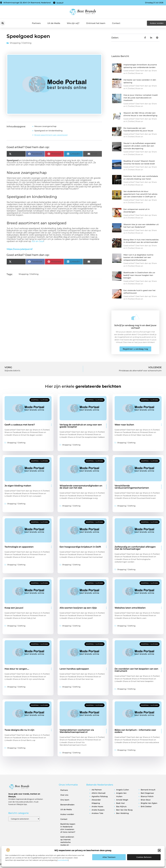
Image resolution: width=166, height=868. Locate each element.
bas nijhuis (121, 806)
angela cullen (123, 790)
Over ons (64, 795)
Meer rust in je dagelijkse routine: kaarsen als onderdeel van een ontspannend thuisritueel (138, 257)
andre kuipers (98, 810)
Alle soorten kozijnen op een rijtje (78, 608)
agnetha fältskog (100, 796)
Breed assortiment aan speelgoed (51, 135)
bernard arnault (148, 790)
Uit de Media (54, 23)
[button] (159, 850)
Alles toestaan (109, 857)
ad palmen (97, 790)
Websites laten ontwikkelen (130, 608)
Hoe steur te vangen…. (17, 669)
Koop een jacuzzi (14, 608)
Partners (36, 23)
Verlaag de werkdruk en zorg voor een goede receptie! (81, 426)
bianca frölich (147, 796)
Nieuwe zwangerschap (45, 126)
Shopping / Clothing (21, 43)
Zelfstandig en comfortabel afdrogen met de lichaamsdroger (135, 548)
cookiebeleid (63, 860)
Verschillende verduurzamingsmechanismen (132, 487)
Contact (116, 23)
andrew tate (97, 813)
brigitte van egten (149, 803)
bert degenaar (147, 793)
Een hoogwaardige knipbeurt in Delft (80, 547)
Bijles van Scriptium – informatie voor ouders (135, 731)
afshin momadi (99, 793)
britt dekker (146, 806)
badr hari (121, 803)
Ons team (65, 800)
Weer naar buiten (124, 425)
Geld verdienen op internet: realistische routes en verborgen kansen (67, 844)
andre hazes (97, 806)
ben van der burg (124, 810)
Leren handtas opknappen (74, 669)
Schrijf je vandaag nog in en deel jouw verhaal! (135, 327)
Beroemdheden (67, 805)
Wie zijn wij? (73, 23)
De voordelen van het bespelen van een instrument (136, 670)
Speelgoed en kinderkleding (48, 131)
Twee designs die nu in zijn (19, 730)
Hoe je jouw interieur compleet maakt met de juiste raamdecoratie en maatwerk (141, 98)
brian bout (146, 800)
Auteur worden (67, 814)
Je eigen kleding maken (18, 486)
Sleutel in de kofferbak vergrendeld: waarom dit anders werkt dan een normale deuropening (140, 146)
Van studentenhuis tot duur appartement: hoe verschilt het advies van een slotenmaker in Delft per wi (140, 194)
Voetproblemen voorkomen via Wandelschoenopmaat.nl (77, 731)
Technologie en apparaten (19, 547)
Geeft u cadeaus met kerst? (20, 425)
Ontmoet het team (96, 23)
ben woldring (122, 813)
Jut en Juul (38, 241)
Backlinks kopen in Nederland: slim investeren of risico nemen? (68, 828)
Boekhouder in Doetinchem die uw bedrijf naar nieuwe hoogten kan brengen (139, 275)
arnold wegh (122, 800)
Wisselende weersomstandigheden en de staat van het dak (81, 487)
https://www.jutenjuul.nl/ (20, 249)
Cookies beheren (144, 857)
